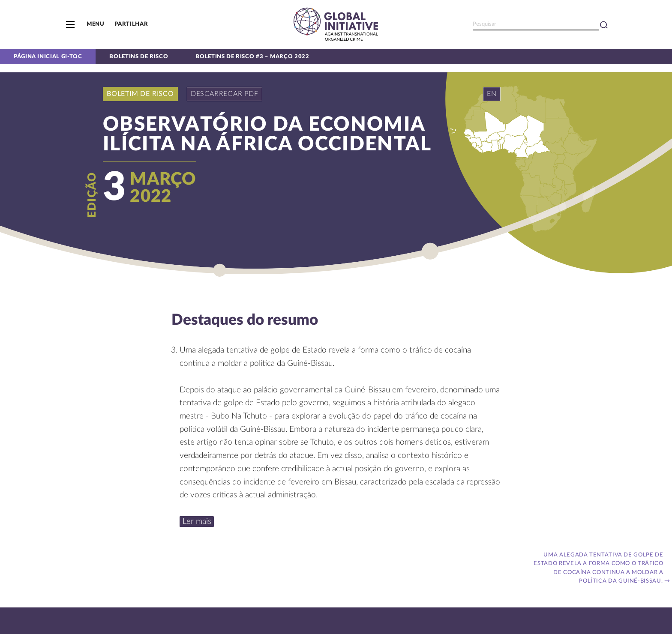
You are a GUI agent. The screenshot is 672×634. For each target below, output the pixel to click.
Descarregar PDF (225, 94)
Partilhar (132, 24)
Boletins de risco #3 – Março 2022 (252, 57)
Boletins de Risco (139, 57)
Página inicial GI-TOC (48, 57)
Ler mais (197, 522)
